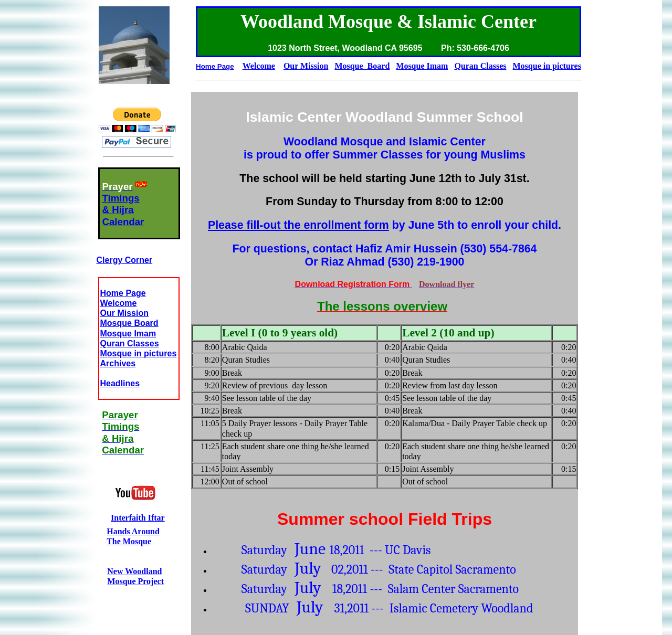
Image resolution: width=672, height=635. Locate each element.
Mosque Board (129, 323)
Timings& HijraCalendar (123, 210)
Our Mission (124, 313)
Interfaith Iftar (138, 518)
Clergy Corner (125, 260)
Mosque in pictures (139, 353)
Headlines (120, 383)
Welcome (119, 303)
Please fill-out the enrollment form (298, 225)
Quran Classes (130, 343)
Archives (118, 363)
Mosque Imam (128, 334)
